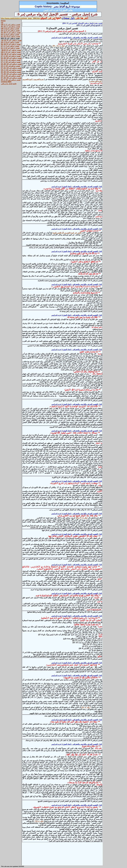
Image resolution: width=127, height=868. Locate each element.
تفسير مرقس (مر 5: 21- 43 (11, 40)
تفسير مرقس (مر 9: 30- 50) (11, 54)
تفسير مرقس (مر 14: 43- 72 (11, 74)
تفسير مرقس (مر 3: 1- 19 (10, 30)
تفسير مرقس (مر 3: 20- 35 (11, 32)
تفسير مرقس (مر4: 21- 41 (10, 36)
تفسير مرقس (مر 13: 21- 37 (11, 68)
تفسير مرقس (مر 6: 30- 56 (11, 44)
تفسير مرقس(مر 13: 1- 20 (10, 66)
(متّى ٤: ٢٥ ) (39, 821)
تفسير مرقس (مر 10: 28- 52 (11, 58)
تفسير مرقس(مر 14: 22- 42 (11, 72)
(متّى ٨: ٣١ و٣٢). (81, 518)
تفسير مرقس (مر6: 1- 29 (10, 42)
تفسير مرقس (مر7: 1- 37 (10, 46)
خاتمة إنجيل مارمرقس (9, 84)
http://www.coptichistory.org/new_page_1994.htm (20, 18)
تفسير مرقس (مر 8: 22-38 (11, 50)
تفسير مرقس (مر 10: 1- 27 (11, 56)
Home (3, 21)
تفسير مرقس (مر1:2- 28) (10, 29)
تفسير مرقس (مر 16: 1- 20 (11, 80)
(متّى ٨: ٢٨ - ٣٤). (58, 46)
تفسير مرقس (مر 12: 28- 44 (11, 64)
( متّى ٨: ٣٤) (86, 707)
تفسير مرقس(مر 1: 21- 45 (10, 27)
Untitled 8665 (6, 82)
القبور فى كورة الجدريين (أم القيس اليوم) (67, 233)
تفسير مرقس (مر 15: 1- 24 (11, 76)
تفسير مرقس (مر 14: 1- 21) (11, 70)
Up (2, 23)
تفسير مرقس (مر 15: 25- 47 (11, 78)
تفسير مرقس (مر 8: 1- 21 (10, 48)
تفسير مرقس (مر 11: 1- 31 (11, 60)
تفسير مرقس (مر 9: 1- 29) (11, 52)
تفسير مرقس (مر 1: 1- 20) (10, 25)
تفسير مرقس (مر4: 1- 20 (10, 34)
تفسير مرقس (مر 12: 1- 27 (11, 62)
